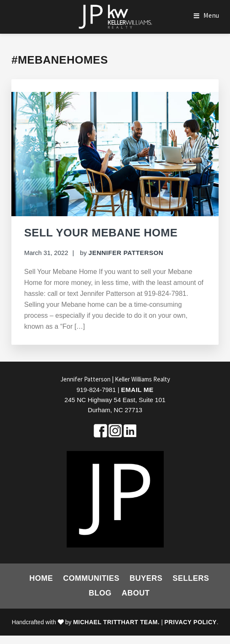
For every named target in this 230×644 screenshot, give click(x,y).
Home (41, 578)
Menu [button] (211, 15)
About (136, 593)
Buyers (146, 578)
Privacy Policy (191, 622)
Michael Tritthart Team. (116, 622)
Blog (100, 593)
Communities (91, 578)
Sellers (191, 578)
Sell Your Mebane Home (101, 233)
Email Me (137, 390)
